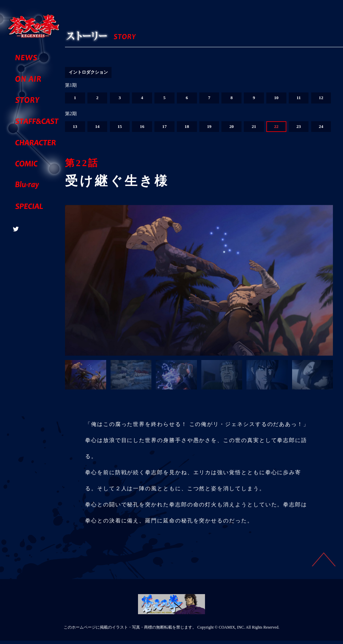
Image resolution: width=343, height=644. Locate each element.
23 (299, 129)
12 (321, 100)
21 (254, 129)
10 (276, 100)
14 (97, 129)
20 (231, 129)
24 (321, 129)
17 (164, 129)
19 (209, 129)
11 (299, 100)
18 (187, 129)
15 (120, 129)
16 (142, 129)
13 (75, 129)
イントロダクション (90, 73)
